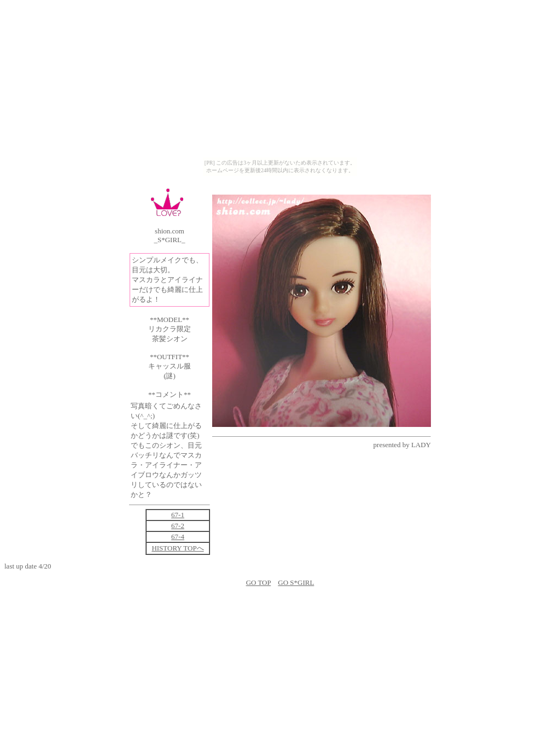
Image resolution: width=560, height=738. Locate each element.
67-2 (178, 526)
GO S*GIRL (296, 582)
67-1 (178, 515)
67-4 (178, 537)
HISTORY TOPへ (177, 548)
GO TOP (259, 582)
